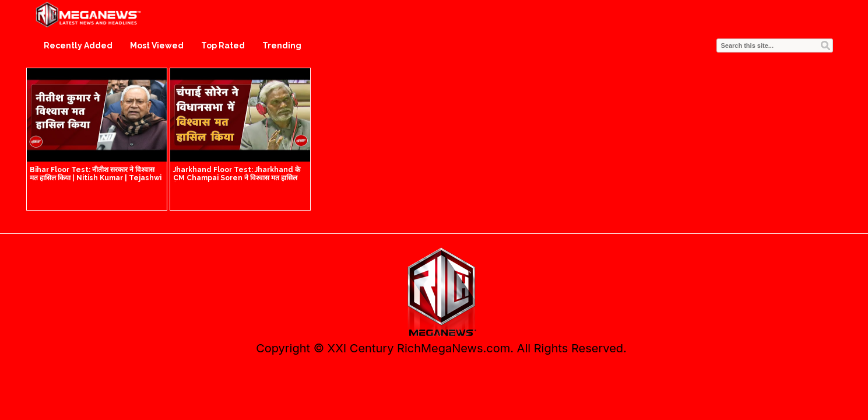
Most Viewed (157, 45)
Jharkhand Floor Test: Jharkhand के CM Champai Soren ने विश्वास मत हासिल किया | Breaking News (237, 178)
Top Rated (223, 45)
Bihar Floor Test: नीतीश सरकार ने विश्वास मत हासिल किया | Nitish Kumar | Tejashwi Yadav (96, 178)
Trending (282, 45)
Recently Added (78, 45)
